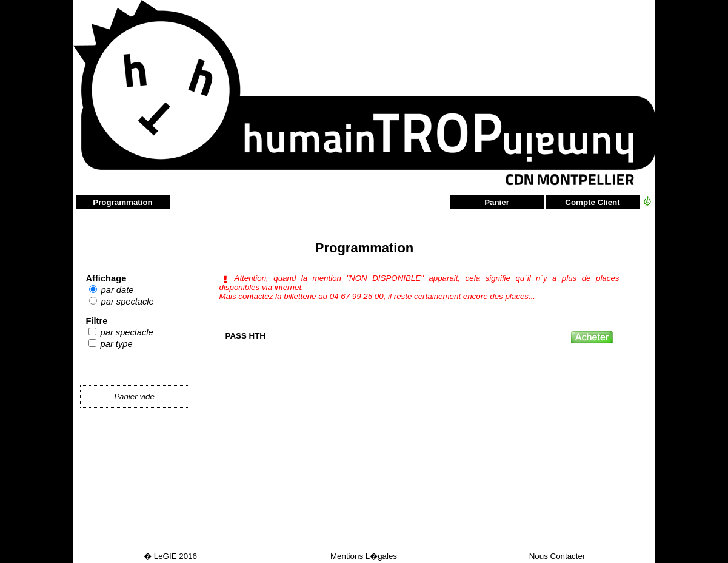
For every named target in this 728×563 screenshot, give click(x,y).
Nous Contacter (557, 556)
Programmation (123, 202)
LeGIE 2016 (175, 556)
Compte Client (592, 202)
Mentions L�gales (364, 556)
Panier (497, 202)
